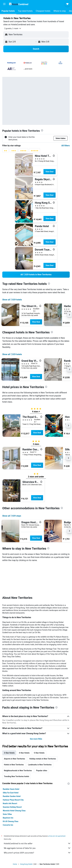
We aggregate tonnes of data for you (37, 848)
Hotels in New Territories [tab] (14, 765)
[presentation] (42, 130)
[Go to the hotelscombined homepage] (19, 4)
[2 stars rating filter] (5, 151)
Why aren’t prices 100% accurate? (37, 853)
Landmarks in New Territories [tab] (40, 765)
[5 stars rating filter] (35, 151)
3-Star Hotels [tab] (9, 753)
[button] (4, 4)
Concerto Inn (8, 825)
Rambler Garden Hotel (12, 796)
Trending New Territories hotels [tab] (17, 776)
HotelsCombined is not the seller (37, 843)
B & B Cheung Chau (11, 821)
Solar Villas (7, 814)
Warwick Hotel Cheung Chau (14, 811)
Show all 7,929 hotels (12, 300)
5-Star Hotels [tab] (39, 753)
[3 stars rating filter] (14, 151)
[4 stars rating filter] (23, 151)
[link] (36, 275)
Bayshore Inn (8, 818)
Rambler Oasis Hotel (11, 789)
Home (15, 864)
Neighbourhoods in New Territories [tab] (18, 771)
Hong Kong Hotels (26, 864)
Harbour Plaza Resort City (13, 800)
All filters (66, 146)
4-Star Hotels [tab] (24, 753)
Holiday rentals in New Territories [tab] (43, 759)
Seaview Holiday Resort (12, 807)
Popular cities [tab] (42, 771)
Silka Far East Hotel (11, 793)
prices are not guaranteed (57, 836)
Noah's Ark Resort (10, 803)
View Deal (49, 172)
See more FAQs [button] (36, 739)
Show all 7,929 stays (12, 516)
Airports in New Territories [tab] (15, 759)
